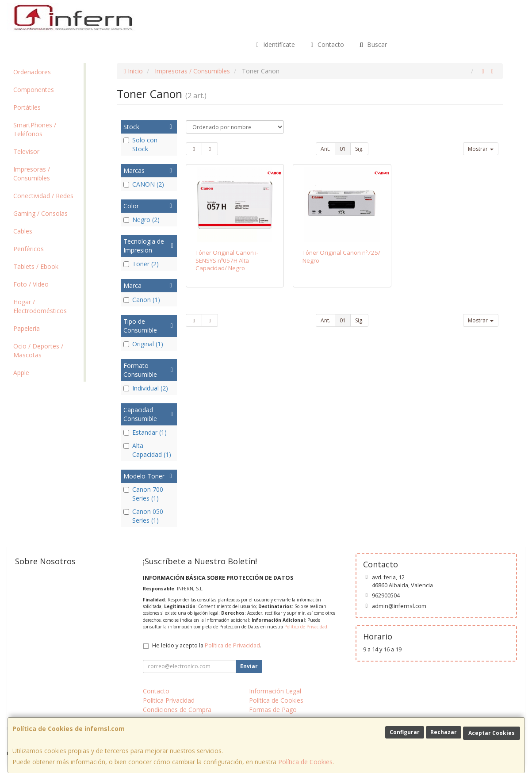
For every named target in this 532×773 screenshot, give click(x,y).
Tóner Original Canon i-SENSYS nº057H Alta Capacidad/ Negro (227, 260)
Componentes (34, 90)
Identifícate (274, 44)
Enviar (249, 666)
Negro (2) (142, 220)
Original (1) (143, 344)
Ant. (325, 149)
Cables (23, 231)
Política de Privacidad (306, 627)
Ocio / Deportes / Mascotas (38, 350)
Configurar (405, 732)
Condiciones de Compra (177, 710)
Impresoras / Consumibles (32, 174)
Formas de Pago (273, 710)
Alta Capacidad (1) (147, 450)
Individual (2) (146, 388)
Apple (21, 373)
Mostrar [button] (481, 149)
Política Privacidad (169, 700)
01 (343, 149)
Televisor (26, 151)
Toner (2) (141, 264)
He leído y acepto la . (207, 645)
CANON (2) (144, 184)
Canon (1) (142, 300)
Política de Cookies (305, 762)
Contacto (326, 44)
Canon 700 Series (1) (143, 494)
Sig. (359, 149)
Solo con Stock (140, 144)
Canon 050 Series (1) (143, 516)
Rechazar (444, 732)
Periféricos (29, 249)
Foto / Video (31, 284)
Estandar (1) (145, 432)
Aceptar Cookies (492, 733)
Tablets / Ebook (36, 266)
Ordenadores (32, 72)
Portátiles (27, 107)
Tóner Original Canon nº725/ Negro (341, 256)
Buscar (372, 44)
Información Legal (275, 691)
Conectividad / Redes (43, 196)
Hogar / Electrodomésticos (40, 306)
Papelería (27, 328)
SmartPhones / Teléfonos (35, 129)
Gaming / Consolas (40, 213)
